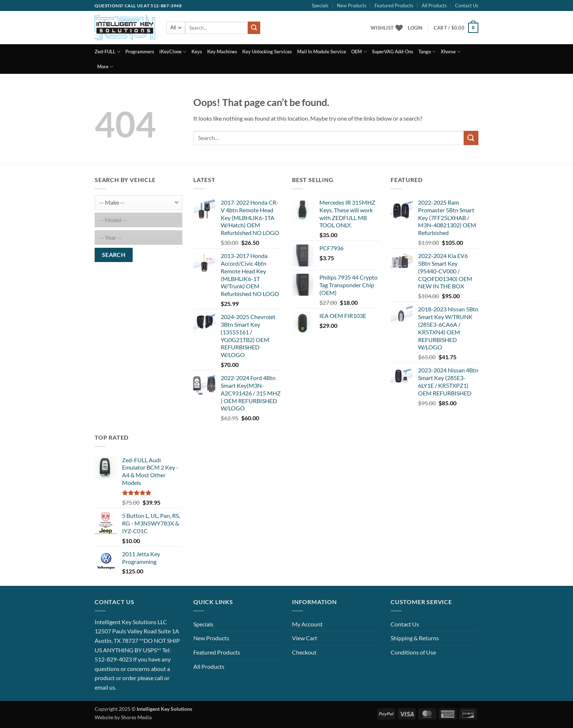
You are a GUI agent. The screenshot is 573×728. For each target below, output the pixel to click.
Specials (320, 5)
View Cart (305, 638)
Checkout (304, 652)
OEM (359, 52)
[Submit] (254, 28)
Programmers (140, 52)
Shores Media (136, 717)
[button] (415, 28)
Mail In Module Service (322, 52)
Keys (197, 52)
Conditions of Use (413, 652)
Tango (427, 52)
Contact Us (467, 5)
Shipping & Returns (415, 638)
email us (105, 687)
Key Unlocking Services (267, 52)
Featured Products (394, 5)
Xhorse (451, 52)
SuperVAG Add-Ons (393, 52)
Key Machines (222, 52)
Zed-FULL (107, 52)
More (105, 67)
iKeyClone (173, 52)
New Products (352, 5)
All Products (434, 5)
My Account (307, 624)
